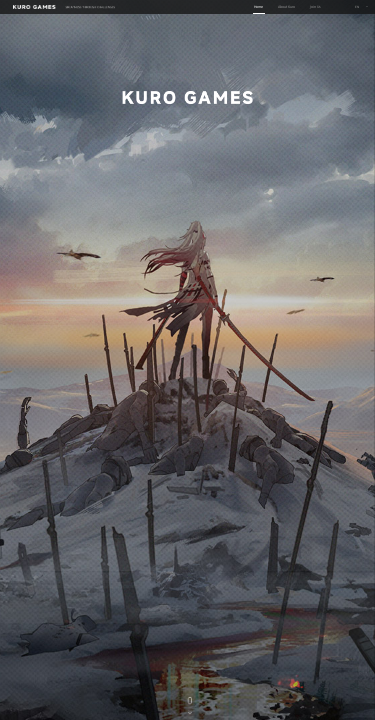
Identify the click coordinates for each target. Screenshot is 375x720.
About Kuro (286, 6)
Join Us (315, 6)
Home (258, 6)
